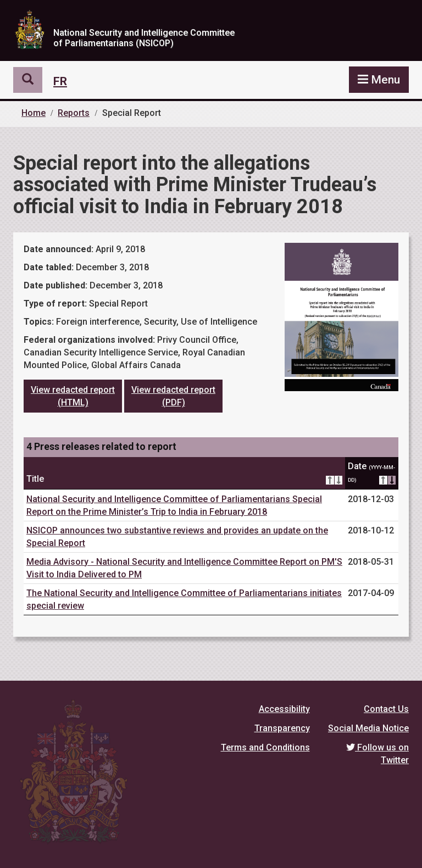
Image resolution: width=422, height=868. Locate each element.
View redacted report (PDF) (173, 396)
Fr (60, 81)
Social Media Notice (368, 728)
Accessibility (284, 709)
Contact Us (386, 709)
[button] (28, 80)
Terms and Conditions (265, 747)
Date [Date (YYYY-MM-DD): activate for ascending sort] (372, 474)
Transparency (282, 728)
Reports (74, 113)
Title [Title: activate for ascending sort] (184, 479)
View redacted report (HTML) (73, 396)
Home (34, 113)
